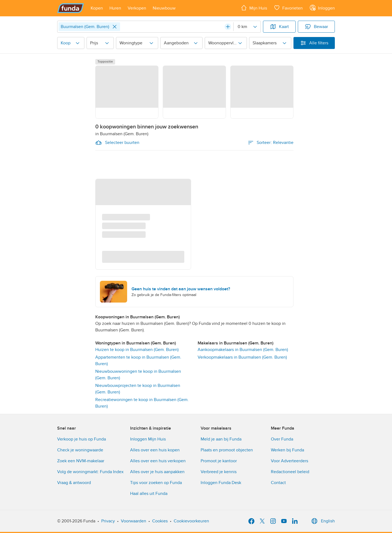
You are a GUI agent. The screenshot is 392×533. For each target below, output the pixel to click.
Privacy (108, 521)
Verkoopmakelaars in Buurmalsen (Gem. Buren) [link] (242, 357)
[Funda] (71, 8)
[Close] (115, 27)
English (322, 521)
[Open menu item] (97, 8)
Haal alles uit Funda (149, 494)
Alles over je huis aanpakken (157, 472)
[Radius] (247, 27)
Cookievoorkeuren (191, 521)
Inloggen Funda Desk (221, 483)
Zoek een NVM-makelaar (81, 461)
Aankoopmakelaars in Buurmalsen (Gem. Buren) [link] (243, 350)
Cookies (160, 521)
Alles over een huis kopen (155, 450)
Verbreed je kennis (219, 472)
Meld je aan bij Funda (221, 439)
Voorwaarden (134, 521)
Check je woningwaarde (80, 450)
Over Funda (282, 439)
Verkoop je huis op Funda (82, 439)
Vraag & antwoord (74, 483)
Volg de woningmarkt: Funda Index (90, 472)
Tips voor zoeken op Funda (156, 483)
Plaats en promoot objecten (227, 450)
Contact (278, 483)
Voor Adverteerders (290, 461)
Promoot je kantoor (219, 461)
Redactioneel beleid (290, 472)
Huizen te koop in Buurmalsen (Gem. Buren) (137, 350)
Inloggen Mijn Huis (148, 439)
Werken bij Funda (287, 450)
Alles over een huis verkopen (158, 461)
